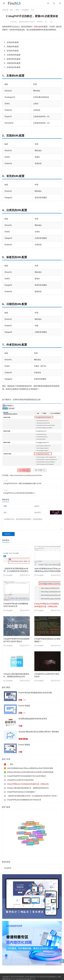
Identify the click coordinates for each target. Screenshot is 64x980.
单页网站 (33, 838)
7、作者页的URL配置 (12, 67)
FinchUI (27, 831)
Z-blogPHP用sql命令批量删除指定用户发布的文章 (24, 800)
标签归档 (39, 838)
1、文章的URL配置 (11, 42)
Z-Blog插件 (30, 823)
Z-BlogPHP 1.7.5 (30, 979)
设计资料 (21, 837)
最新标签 (25, 839)
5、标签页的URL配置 (12, 59)
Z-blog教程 (25, 10)
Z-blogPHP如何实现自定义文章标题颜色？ (21, 792)
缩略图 (36, 843)
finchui (14, 22)
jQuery (40, 839)
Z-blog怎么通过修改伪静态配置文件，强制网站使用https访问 (28, 788)
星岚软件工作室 (24, 977)
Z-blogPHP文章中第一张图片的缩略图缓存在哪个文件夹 (22, 483)
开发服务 (37, 829)
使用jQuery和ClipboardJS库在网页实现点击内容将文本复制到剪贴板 (30, 772)
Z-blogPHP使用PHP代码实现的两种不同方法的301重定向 (27, 776)
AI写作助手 (41, 833)
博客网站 (23, 834)
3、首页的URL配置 (11, 51)
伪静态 (36, 27)
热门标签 (30, 842)
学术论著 (21, 832)
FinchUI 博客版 (24, 745)
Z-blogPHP (32, 831)
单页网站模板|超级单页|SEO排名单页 (33, 719)
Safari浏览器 (42, 834)
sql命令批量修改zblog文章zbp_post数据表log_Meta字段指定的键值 (30, 768)
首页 (11, 10)
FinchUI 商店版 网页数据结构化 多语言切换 (35, 693)
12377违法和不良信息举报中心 (47, 977)
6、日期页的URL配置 (12, 63)
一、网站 (10, 764)
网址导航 (28, 836)
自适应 (28, 826)
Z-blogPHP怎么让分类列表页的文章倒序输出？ (19, 493)
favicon (25, 843)
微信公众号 (37, 834)
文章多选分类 (40, 828)
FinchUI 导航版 (24, 706)
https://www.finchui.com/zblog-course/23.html (26, 475)
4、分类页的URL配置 (12, 55)
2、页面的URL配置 (11, 47)
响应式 (33, 826)
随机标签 (35, 841)
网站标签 (31, 844)
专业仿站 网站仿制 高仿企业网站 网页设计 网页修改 (39, 732)
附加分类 (36, 824)
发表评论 (7, 534)
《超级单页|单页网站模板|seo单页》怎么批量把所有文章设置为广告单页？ (16, 571)
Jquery (23, 829)
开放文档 (41, 829)
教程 (17, 10)
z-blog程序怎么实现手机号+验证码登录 (20, 780)
